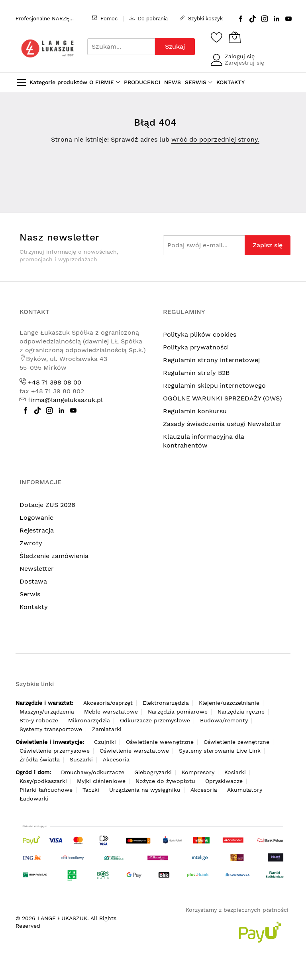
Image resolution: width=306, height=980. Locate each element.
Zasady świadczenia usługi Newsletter (222, 424)
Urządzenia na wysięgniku (145, 790)
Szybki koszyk (201, 18)
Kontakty (34, 607)
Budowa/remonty (224, 720)
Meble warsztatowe (111, 712)
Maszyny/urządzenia (47, 712)
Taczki (91, 790)
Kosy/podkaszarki (43, 781)
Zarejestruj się (244, 63)
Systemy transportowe (51, 729)
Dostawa (33, 581)
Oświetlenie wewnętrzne (160, 742)
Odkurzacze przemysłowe (155, 720)
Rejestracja (37, 530)
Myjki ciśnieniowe (101, 781)
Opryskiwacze (224, 781)
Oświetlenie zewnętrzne (236, 742)
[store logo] (47, 48)
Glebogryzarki (153, 772)
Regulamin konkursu (195, 411)
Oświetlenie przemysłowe (55, 751)
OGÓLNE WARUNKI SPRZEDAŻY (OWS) (223, 398)
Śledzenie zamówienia (54, 556)
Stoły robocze (39, 720)
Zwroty (31, 543)
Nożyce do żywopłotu (165, 781)
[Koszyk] (235, 37)
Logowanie (36, 518)
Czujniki (105, 742)
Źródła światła (40, 759)
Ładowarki (34, 799)
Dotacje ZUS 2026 (47, 505)
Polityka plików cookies (200, 334)
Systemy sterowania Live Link (220, 751)
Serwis (30, 594)
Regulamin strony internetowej (211, 360)
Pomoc (105, 18)
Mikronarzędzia (89, 720)
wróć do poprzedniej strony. (215, 139)
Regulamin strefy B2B (196, 373)
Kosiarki (235, 772)
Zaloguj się (240, 56)
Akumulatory (245, 790)
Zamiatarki (107, 729)
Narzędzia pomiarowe (178, 712)
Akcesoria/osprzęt (108, 703)
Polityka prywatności (196, 347)
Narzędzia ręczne (241, 712)
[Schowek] (217, 37)
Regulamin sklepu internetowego (214, 385)
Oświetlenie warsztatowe (134, 751)
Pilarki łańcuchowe (46, 790)
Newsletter (37, 569)
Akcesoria (116, 759)
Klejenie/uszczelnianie (229, 703)
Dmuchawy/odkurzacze (93, 772)
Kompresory (198, 772)
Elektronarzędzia (166, 703)
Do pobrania (149, 18)
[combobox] (121, 47)
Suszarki (81, 759)
